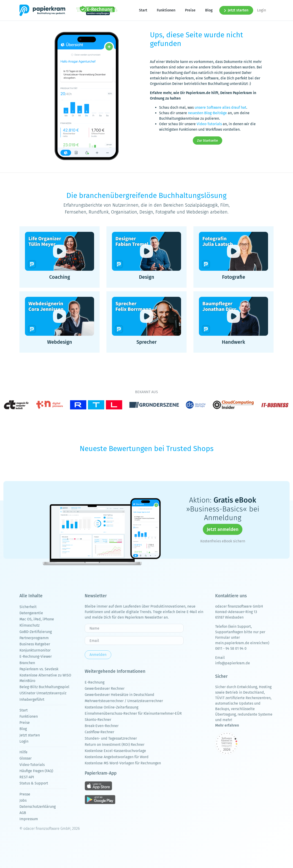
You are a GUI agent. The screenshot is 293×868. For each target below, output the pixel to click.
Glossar (26, 758)
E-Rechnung (95, 682)
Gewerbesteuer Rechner (105, 688)
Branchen (27, 663)
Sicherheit (28, 607)
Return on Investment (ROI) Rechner (115, 745)
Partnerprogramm (34, 638)
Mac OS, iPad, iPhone (37, 619)
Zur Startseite (208, 141)
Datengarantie (31, 613)
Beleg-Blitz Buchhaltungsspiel (44, 687)
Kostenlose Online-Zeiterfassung (111, 707)
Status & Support (34, 783)
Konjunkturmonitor (35, 650)
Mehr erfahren (227, 725)
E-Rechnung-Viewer (36, 656)
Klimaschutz (30, 625)
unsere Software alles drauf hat (220, 107)
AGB (23, 813)
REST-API (27, 777)
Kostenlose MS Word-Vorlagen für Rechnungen (123, 763)
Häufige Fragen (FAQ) (36, 771)
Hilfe (23, 752)
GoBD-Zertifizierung (36, 632)
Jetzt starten (236, 10)
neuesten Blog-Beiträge (207, 113)
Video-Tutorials (209, 124)
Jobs (23, 800)
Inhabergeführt (32, 699)
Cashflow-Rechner (99, 732)
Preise (190, 10)
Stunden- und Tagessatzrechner (111, 738)
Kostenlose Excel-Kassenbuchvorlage (115, 751)
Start (143, 10)
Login (262, 10)
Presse (25, 794)
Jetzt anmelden (223, 530)
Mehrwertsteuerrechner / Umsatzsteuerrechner (124, 701)
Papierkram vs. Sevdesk (39, 669)
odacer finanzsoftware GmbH (239, 606)
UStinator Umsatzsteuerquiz (43, 693)
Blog (209, 10)
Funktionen (166, 10)
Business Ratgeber (35, 644)
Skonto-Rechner (98, 720)
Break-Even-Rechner (102, 726)
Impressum (29, 819)
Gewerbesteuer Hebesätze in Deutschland (119, 695)
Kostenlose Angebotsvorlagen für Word (117, 757)
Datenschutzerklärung (38, 807)
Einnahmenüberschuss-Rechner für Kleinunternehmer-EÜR (133, 713)
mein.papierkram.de (232, 643)
